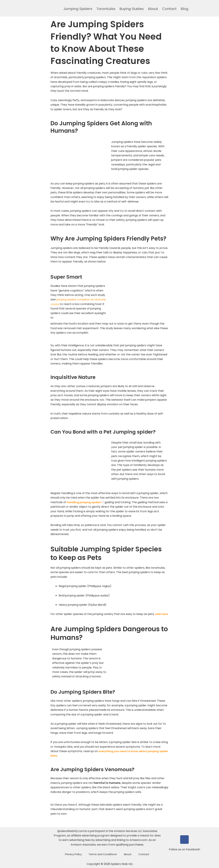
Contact (169, 9)
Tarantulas (106, 9)
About (153, 9)
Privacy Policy (73, 854)
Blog (185, 9)
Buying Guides (132, 9)
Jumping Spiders (78, 9)
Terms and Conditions (103, 854)
